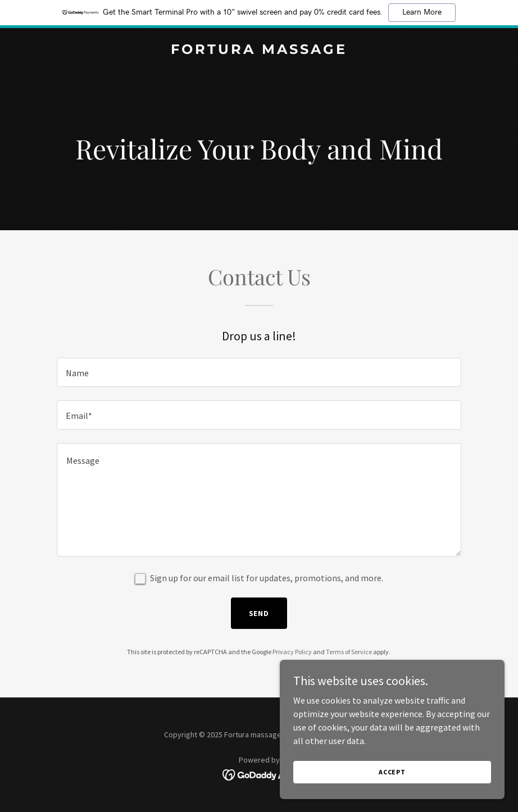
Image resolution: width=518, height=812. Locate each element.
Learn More (422, 12)
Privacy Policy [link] (292, 652)
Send (259, 613)
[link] (259, 51)
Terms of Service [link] (349, 652)
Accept (392, 772)
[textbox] (259, 372)
